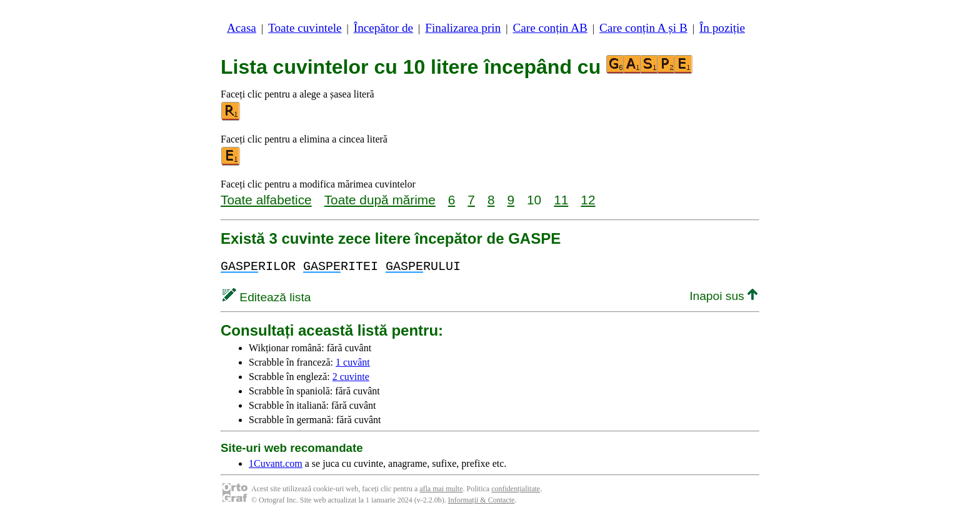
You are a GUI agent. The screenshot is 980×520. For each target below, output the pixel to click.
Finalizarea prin (463, 28)
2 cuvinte (351, 377)
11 (561, 200)
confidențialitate (516, 489)
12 (588, 200)
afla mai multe (441, 489)
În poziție (722, 28)
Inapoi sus (723, 296)
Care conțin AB (550, 28)
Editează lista (267, 297)
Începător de (383, 28)
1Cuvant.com (276, 463)
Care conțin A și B (643, 28)
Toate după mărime (380, 200)
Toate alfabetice (266, 200)
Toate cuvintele (305, 28)
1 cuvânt (353, 362)
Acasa (242, 28)
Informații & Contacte (482, 500)
